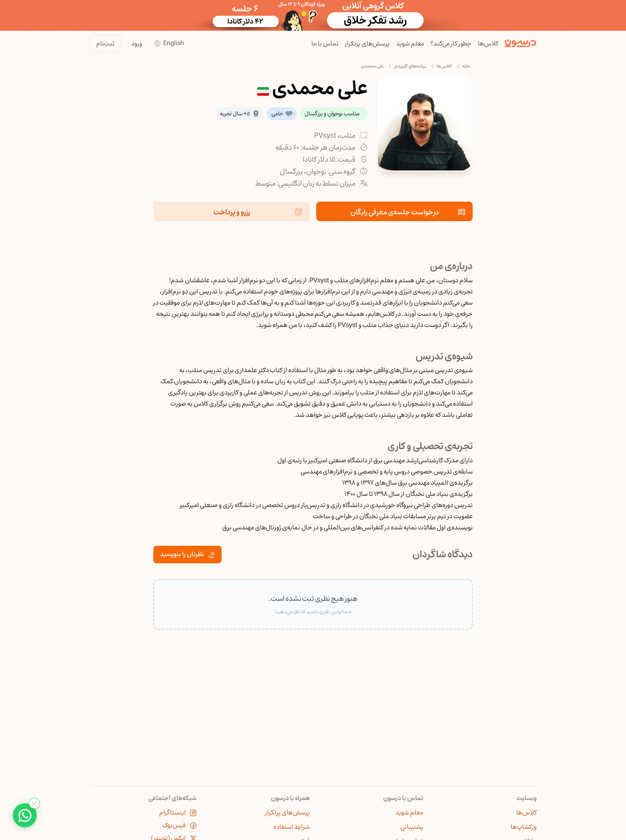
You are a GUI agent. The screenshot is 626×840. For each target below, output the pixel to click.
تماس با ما (325, 44)
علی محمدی (372, 66)
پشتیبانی (412, 827)
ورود (137, 44)
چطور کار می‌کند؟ (451, 44)
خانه (466, 66)
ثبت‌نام (105, 44)
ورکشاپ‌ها (524, 827)
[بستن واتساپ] (34, 803)
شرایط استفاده (292, 827)
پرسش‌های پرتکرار (367, 44)
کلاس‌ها (488, 44)
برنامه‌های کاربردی (410, 66)
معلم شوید (410, 44)
